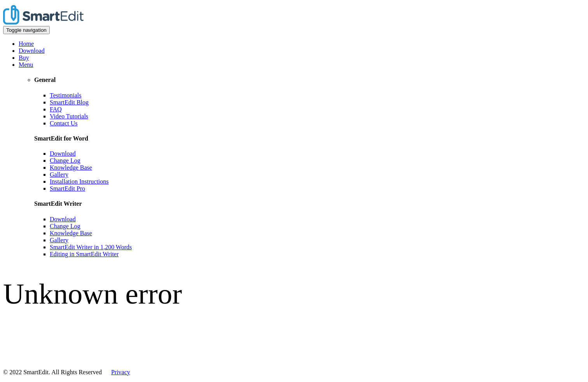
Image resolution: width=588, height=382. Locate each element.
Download (32, 51)
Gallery (59, 175)
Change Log (65, 161)
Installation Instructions (79, 181)
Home (26, 44)
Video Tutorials (69, 116)
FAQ (56, 109)
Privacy (121, 372)
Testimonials (66, 95)
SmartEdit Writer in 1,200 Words (91, 247)
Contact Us (64, 123)
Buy (24, 58)
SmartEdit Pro (67, 188)
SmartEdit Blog (69, 102)
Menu (26, 65)
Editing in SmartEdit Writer (84, 254)
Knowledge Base (71, 168)
